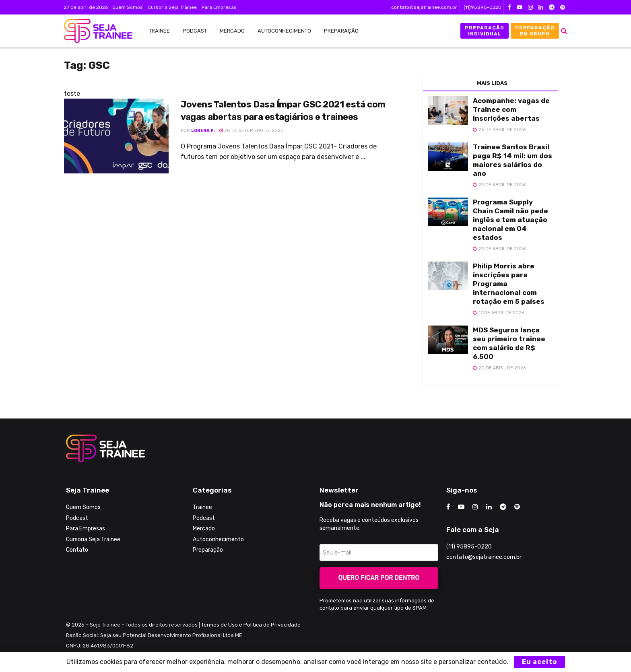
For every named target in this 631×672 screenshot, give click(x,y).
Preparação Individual (485, 31)
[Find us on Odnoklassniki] (517, 507)
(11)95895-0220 (483, 7)
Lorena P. (203, 131)
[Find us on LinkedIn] (489, 507)
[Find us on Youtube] (461, 507)
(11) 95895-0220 (469, 547)
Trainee (159, 31)
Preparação (341, 31)
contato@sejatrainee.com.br (424, 7)
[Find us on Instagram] (475, 507)
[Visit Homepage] (94, 31)
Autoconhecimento (284, 31)
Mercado (232, 31)
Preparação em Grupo (535, 31)
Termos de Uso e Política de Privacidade (251, 625)
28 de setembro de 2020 (252, 131)
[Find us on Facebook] (448, 507)
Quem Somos (128, 7)
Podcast (195, 31)
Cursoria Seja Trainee (172, 7)
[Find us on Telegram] (503, 507)
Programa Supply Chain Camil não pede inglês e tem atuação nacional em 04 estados (510, 220)
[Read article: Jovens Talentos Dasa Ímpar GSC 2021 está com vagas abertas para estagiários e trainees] (116, 136)
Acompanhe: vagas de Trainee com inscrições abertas (511, 109)
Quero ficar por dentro (379, 578)
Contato (77, 550)
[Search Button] (564, 31)
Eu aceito (539, 662)
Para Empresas (219, 7)
